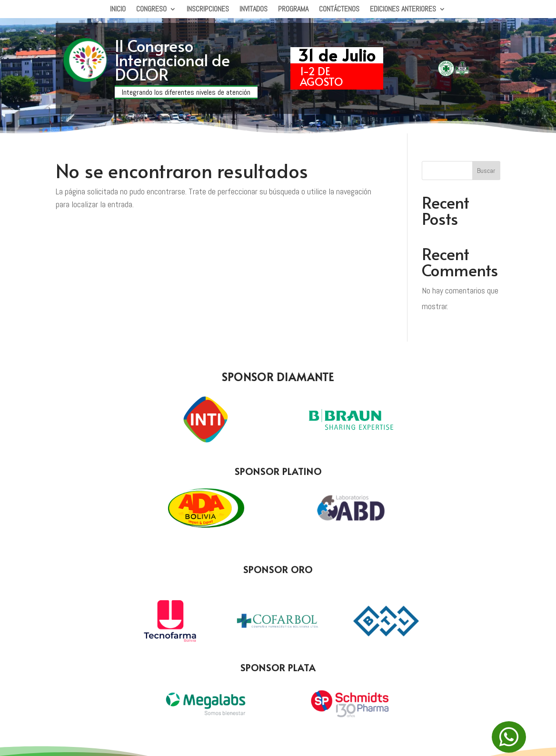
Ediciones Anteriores (403, 10)
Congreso (151, 10)
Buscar (486, 171)
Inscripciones (208, 10)
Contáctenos (339, 10)
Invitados (253, 10)
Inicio (118, 10)
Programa (293, 10)
